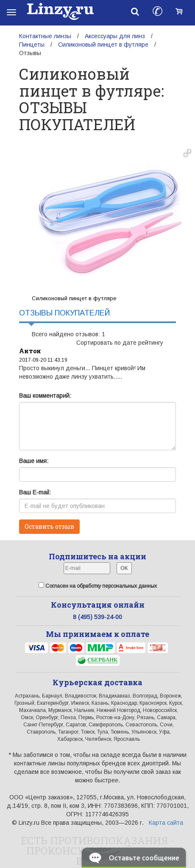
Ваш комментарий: (45, 396)
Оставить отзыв (49, 526)
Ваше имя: (34, 461)
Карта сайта (166, 823)
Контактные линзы (45, 36)
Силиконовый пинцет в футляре (103, 45)
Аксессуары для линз (115, 36)
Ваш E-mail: (35, 492)
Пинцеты (32, 45)
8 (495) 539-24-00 (97, 617)
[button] (187, 153)
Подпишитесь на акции (97, 556)
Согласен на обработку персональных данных (98, 586)
